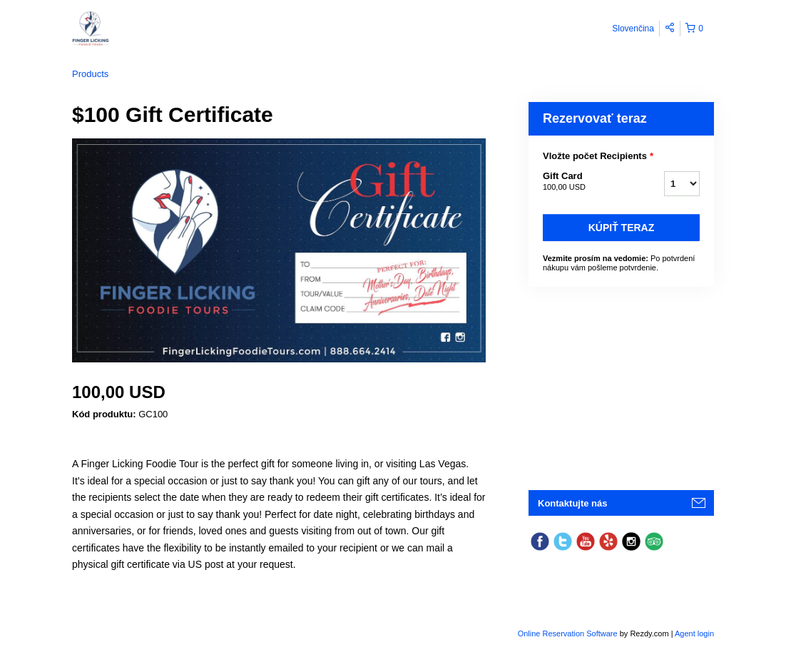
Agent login (694, 633)
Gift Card (586, 182)
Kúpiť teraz (622, 228)
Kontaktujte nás (573, 503)
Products (90, 74)
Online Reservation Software (568, 633)
